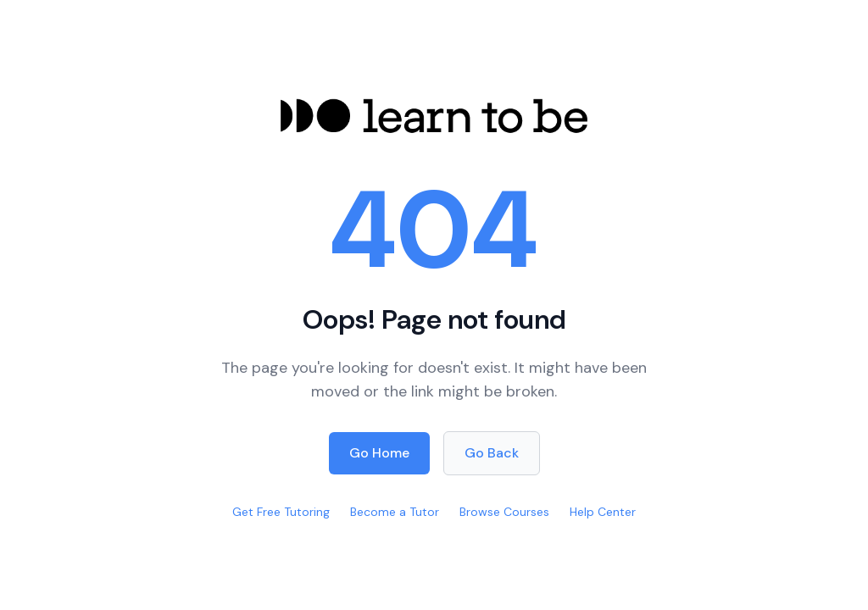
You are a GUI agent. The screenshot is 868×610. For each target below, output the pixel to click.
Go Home (379, 453)
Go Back (492, 453)
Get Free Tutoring (281, 512)
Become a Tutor (395, 512)
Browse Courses (504, 512)
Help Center (603, 512)
